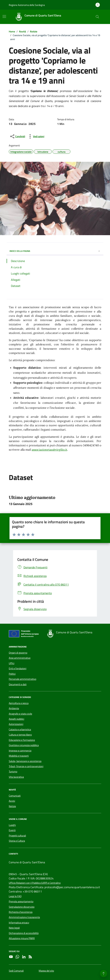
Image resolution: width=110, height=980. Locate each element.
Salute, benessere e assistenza (25, 761)
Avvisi (12, 801)
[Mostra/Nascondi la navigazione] (4, 16)
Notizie (12, 806)
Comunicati (15, 796)
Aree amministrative (20, 658)
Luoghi (12, 825)
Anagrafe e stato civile (20, 714)
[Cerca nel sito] (97, 17)
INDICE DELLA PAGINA (55, 251)
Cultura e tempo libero (20, 735)
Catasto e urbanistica (20, 729)
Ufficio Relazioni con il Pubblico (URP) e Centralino (35, 883)
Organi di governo (18, 653)
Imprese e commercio (20, 751)
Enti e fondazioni (18, 668)
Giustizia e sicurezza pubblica (24, 745)
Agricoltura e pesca (19, 703)
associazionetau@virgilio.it (49, 450)
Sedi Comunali (16, 971)
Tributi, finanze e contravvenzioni (26, 766)
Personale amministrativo (22, 679)
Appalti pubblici (16, 719)
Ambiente (14, 708)
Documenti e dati (18, 684)
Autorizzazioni (16, 724)
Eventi (12, 830)
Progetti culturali (17, 836)
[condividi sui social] (17, 136)
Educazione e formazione (22, 740)
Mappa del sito (46, 971)
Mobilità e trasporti (19, 756)
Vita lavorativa (16, 777)
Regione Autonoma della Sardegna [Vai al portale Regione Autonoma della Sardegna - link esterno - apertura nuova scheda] (27, 5)
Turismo (13, 772)
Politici (12, 674)
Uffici (12, 663)
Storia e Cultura (17, 841)
